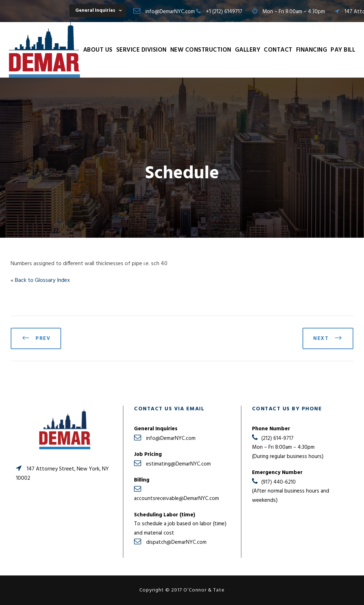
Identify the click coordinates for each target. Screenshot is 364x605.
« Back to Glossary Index (40, 280)
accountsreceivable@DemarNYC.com (176, 499)
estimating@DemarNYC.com (178, 464)
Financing (312, 50)
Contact (278, 50)
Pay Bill (343, 50)
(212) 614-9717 (277, 438)
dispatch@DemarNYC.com (176, 542)
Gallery (248, 50)
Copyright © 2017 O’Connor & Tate (182, 590)
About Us (98, 50)
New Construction (201, 50)
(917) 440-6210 (279, 482)
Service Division (141, 50)
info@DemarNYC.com (170, 12)
